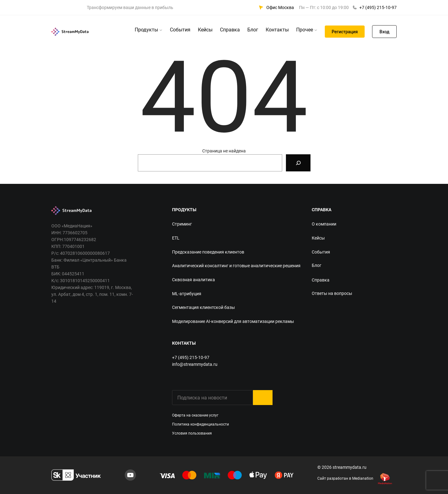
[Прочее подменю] (316, 30)
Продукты (146, 30)
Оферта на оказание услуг (195, 415)
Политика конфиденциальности (201, 424)
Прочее (305, 30)
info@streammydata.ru (195, 364)
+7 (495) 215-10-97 (378, 7)
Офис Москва (280, 7)
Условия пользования (192, 433)
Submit (263, 398)
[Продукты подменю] (161, 30)
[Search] (298, 163)
